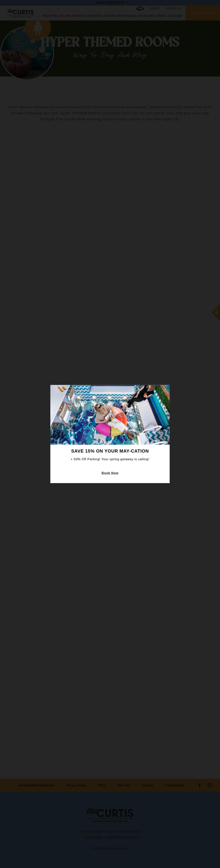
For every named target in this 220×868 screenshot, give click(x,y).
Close (164, 390)
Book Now (110, 473)
